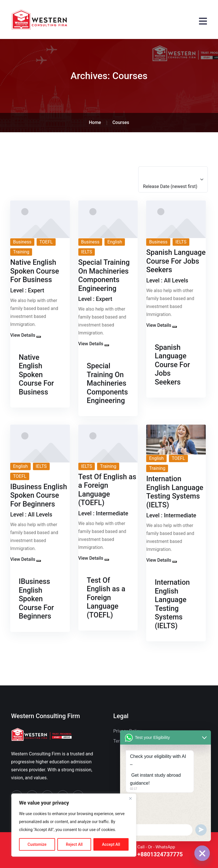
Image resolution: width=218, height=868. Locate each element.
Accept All (111, 844)
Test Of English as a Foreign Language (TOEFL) (106, 598)
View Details (23, 335)
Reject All (74, 844)
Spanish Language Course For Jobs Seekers (172, 365)
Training (21, 252)
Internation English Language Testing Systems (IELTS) (172, 604)
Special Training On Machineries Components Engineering (107, 383)
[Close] (130, 798)
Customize (37, 844)
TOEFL (46, 242)
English (115, 242)
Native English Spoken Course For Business (36, 375)
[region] (74, 825)
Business (22, 242)
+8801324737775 (160, 855)
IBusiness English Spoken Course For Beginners (36, 599)
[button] (39, 337)
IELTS (87, 252)
